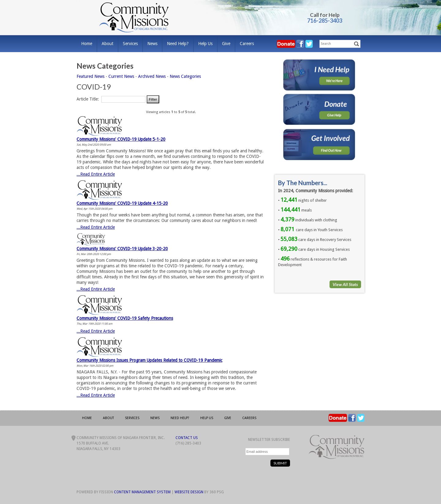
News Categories (185, 76)
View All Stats (345, 284)
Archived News (152, 76)
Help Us (205, 44)
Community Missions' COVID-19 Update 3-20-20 (122, 249)
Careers (247, 44)
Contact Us (187, 438)
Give (226, 44)
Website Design (189, 492)
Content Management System (142, 492)
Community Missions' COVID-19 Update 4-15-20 (122, 203)
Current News (121, 76)
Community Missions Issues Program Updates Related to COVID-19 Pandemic (149, 360)
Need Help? (178, 44)
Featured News (90, 76)
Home (87, 44)
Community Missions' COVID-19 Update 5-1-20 (121, 139)
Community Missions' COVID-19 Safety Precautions (125, 318)
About (107, 44)
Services (130, 44)
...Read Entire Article (96, 174)
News (152, 44)
